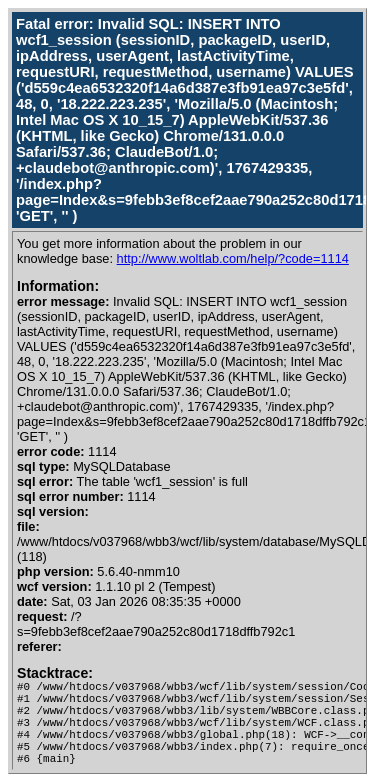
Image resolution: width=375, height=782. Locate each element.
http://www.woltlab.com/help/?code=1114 (233, 258)
